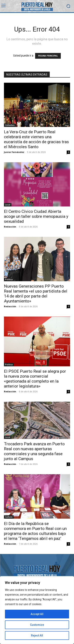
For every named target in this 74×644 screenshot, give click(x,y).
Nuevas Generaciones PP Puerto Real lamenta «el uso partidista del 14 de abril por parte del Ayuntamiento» (36, 294)
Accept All (37, 614)
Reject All (37, 635)
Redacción (10, 227)
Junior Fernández (14, 152)
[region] (37, 610)
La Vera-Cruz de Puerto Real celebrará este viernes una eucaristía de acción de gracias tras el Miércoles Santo (36, 139)
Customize (37, 625)
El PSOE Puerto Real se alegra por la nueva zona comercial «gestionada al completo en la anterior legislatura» (35, 379)
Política (9, 279)
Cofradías (10, 125)
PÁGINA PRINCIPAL (48, 56)
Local (8, 205)
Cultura (9, 517)
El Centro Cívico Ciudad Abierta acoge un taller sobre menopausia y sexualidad (36, 216)
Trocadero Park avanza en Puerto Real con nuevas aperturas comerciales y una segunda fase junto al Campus (34, 451)
